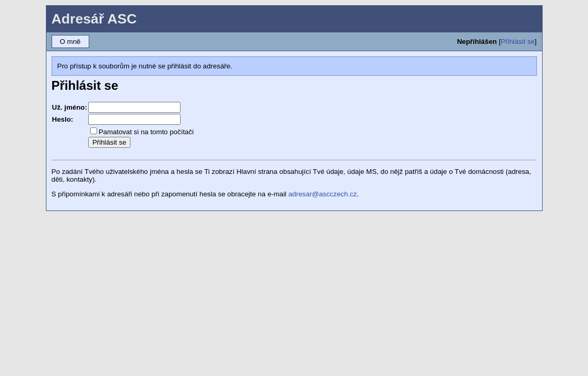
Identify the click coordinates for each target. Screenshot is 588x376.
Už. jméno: (70, 107)
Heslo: (63, 119)
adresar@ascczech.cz (323, 194)
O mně (70, 42)
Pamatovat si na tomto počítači (146, 132)
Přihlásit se (518, 42)
